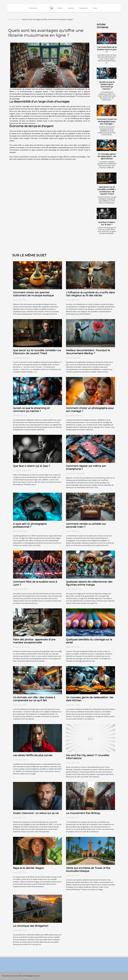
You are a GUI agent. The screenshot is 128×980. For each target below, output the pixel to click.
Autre (95, 8)
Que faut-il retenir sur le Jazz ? (107, 223)
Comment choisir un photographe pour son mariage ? (107, 121)
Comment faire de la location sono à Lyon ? (107, 49)
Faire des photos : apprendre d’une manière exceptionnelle (34, 641)
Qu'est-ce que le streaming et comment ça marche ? (107, 85)
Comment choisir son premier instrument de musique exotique (33, 294)
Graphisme (83, 8)
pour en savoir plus (56, 118)
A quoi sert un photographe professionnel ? (30, 525)
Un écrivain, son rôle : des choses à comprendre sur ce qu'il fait (34, 699)
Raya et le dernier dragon (28, 868)
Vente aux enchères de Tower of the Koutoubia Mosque (88, 869)
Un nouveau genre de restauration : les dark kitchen (107, 156)
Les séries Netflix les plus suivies (33, 755)
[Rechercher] (38, 8)
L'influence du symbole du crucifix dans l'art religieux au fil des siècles (90, 294)
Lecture (71, 8)
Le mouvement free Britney (83, 813)
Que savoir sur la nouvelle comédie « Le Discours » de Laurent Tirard (107, 190)
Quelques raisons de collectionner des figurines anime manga (89, 583)
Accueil (11, 19)
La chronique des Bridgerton (31, 926)
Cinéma (60, 8)
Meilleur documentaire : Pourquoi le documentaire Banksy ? (88, 352)
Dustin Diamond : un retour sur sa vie (36, 813)
